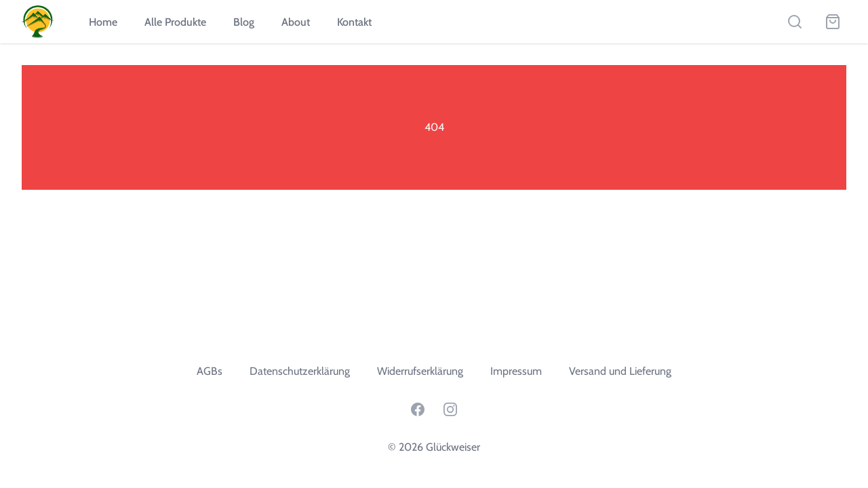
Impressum (516, 371)
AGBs (210, 371)
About (296, 22)
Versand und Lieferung (620, 371)
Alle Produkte (175, 22)
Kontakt (354, 22)
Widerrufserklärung (420, 371)
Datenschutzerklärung (300, 371)
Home (103, 22)
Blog (244, 22)
